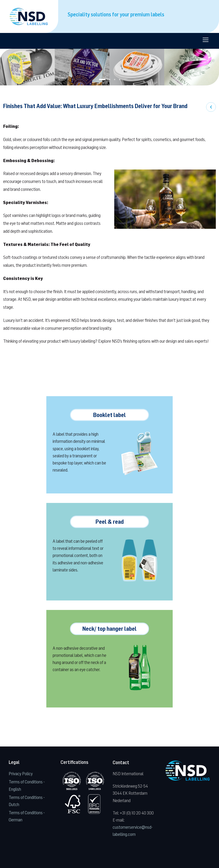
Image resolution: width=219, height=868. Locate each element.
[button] (102, 79)
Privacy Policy (21, 774)
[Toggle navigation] (205, 40)
